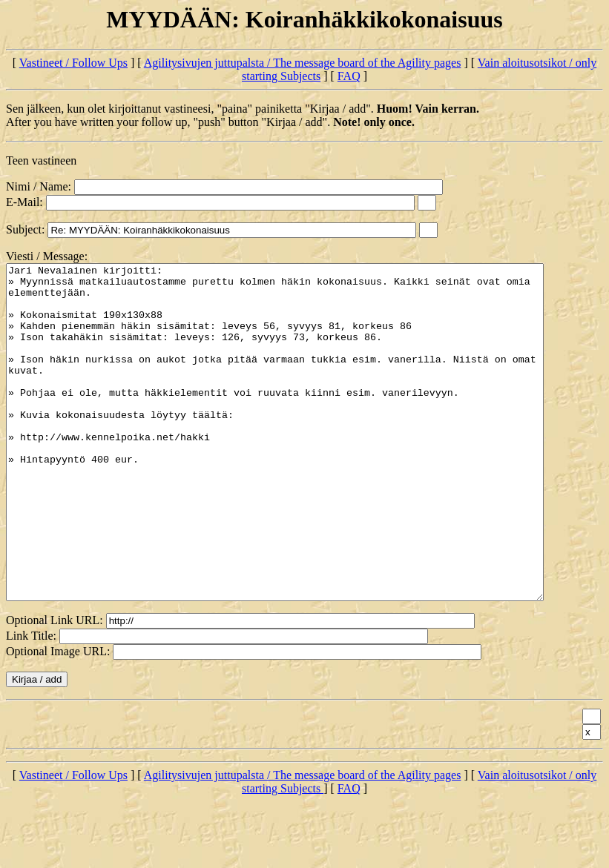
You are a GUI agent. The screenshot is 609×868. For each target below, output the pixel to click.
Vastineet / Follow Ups (73, 63)
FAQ (349, 76)
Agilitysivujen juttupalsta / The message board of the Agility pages (303, 63)
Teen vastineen (41, 160)
